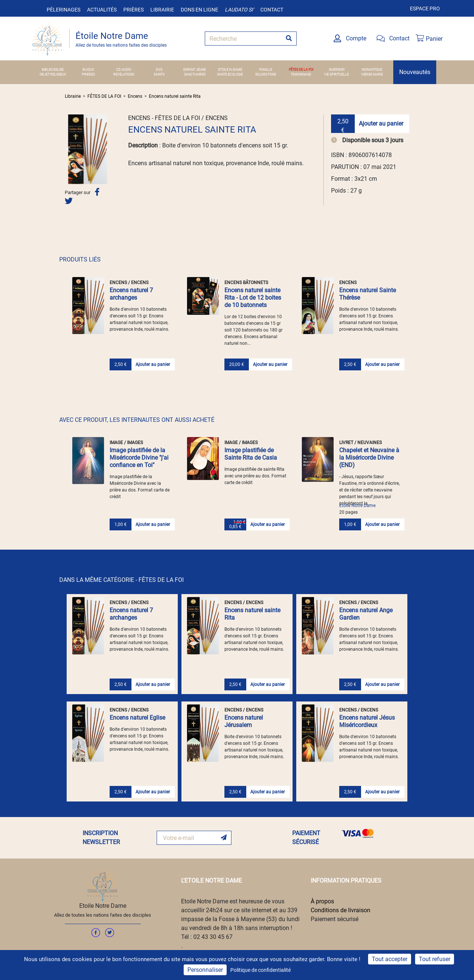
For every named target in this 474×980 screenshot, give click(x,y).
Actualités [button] (102, 10)
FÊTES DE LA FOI (301, 70)
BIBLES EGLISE (53, 70)
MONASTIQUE (372, 70)
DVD (159, 70)
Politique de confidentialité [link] (261, 970)
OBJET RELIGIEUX (53, 74)
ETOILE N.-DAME (230, 70)
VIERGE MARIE (372, 74)
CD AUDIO (124, 70)
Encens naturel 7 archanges (131, 294)
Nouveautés (415, 72)
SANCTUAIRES (195, 74)
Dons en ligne (199, 10)
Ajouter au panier (381, 124)
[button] (68, 149)
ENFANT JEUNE (195, 70)
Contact (272, 10)
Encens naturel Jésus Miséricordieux (367, 721)
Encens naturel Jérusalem (244, 721)
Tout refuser (435, 959)
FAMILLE (266, 70)
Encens (135, 96)
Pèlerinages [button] (64, 10)
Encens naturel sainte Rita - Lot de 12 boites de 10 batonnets (253, 298)
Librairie (162, 10)
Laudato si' (239, 10)
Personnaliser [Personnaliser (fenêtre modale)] (205, 970)
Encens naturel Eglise (137, 718)
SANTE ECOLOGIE (230, 74)
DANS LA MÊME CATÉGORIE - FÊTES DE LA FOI (121, 580)
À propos (322, 901)
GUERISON (337, 70)
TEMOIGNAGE (301, 74)
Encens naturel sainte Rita (175, 96)
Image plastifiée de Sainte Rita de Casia (251, 454)
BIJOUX (88, 70)
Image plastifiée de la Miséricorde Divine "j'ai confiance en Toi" (139, 458)
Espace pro (425, 9)
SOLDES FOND (266, 74)
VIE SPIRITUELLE (336, 74)
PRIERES (88, 74)
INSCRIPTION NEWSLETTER (101, 838)
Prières (133, 10)
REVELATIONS (124, 74)
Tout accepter (390, 959)
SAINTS (159, 74)
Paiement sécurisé (335, 919)
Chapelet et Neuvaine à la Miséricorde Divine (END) (369, 458)
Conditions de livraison (341, 910)
